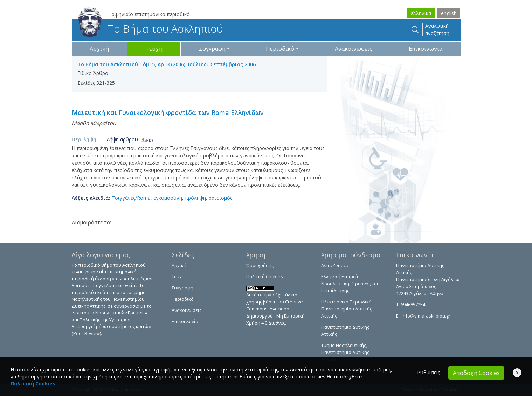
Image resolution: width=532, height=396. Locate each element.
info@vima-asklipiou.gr (426, 316)
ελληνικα (421, 13)
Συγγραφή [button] (212, 49)
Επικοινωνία (426, 49)
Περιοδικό (183, 299)
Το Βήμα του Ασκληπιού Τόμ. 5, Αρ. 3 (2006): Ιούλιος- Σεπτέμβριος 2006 (167, 64)
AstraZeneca (335, 265)
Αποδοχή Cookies (476, 373)
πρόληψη (195, 198)
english (449, 13)
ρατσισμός (220, 198)
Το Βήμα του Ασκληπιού (150, 29)
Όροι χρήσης (260, 265)
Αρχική (99, 49)
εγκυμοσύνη (168, 198)
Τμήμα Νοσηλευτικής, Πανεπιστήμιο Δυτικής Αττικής (345, 352)
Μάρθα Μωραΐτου (94, 123)
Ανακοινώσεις (354, 49)
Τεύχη (154, 49)
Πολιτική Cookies (265, 276)
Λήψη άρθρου (130, 139)
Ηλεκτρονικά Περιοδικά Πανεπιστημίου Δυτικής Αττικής (347, 309)
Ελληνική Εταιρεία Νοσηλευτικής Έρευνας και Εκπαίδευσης (350, 284)
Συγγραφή (182, 288)
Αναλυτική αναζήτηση (437, 29)
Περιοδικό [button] (280, 49)
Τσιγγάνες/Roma (131, 198)
